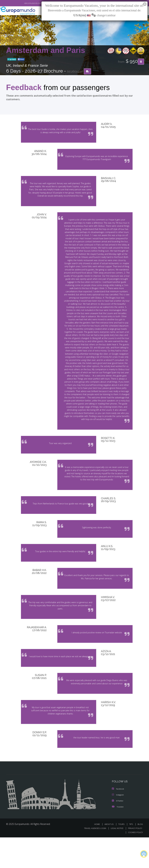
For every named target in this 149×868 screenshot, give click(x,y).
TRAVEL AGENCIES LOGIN (93, 859)
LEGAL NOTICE (116, 859)
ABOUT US (110, 855)
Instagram (118, 826)
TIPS (131, 855)
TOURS (122, 855)
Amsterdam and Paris (46, 50)
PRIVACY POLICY (134, 859)
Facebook (118, 820)
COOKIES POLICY (135, 863)
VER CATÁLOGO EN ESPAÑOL (28, 3)
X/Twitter (118, 832)
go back (12, 60)
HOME (98, 855)
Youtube (118, 837)
